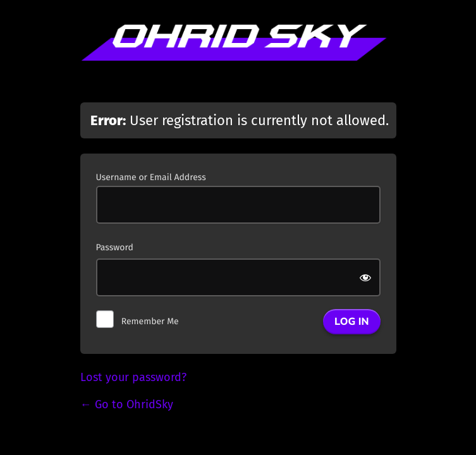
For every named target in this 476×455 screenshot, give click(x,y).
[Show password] (366, 277)
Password (115, 247)
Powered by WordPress (238, 56)
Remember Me (150, 321)
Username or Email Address (151, 177)
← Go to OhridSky (127, 404)
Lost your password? (133, 377)
